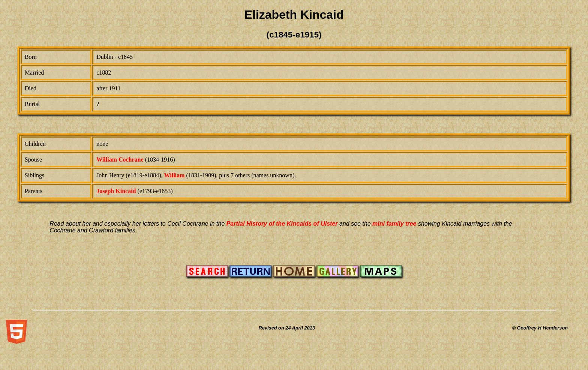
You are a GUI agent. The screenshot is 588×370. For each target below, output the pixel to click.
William (175, 175)
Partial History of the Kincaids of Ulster (282, 224)
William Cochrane (120, 160)
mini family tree (394, 224)
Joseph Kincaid (116, 191)
